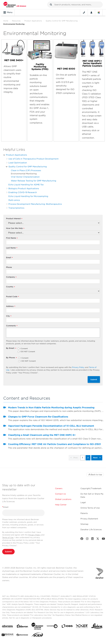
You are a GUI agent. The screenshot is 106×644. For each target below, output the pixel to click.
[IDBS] (67, 627)
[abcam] (7, 627)
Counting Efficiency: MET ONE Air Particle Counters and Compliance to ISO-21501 (54, 444)
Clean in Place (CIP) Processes (26, 170)
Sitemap (84, 524)
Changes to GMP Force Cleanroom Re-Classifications (38, 417)
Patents (84, 513)
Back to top (95, 475)
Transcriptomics (16, 208)
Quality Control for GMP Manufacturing (62, 21)
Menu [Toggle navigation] (8, 12)
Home (6, 21)
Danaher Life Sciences (91, 529)
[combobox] (75, 5)
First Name (12, 238)
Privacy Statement (89, 519)
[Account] (91, 12)
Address (11, 306)
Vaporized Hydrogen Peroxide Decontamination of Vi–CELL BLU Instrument (51, 426)
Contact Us (60, 494)
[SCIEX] (37, 635)
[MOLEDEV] (7, 635)
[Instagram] (87, 539)
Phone (9, 267)
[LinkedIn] (92, 539)
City (9, 316)
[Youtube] (103, 539)
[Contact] (84, 12)
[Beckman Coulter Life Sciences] (37, 627)
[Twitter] (98, 539)
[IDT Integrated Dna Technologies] (82, 627)
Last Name (12, 248)
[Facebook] (82, 539)
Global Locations (63, 499)
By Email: (11, 348)
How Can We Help (15, 228)
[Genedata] (52, 627)
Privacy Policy (78, 367)
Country (10, 287)
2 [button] (88, 458)
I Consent (24, 349)
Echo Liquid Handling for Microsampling (28, 196)
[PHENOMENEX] (22, 635)
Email (9, 258)
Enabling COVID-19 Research (23, 192)
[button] (51, 5)
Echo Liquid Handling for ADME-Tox (26, 185)
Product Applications (33, 21)
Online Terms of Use (90, 508)
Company (11, 277)
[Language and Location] (99, 12)
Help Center (61, 505)
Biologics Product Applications (24, 188)
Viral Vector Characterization (25, 177)
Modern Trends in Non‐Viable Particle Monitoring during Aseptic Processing (51, 408)
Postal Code (12, 297)
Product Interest (14, 219)
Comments (12, 326)
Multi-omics (14, 200)
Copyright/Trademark (91, 488)
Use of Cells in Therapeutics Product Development (33, 159)
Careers (59, 488)
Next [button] (97, 458)
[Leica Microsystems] (97, 627)
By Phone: (11, 358)
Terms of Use (8, 537)
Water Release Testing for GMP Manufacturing (34, 181)
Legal (83, 502)
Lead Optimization (18, 163)
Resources (16, 21)
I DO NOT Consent (28, 352)
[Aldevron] (22, 627)
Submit (94, 379)
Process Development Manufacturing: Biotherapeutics (35, 204)
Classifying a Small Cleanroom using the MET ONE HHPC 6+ (42, 435)
